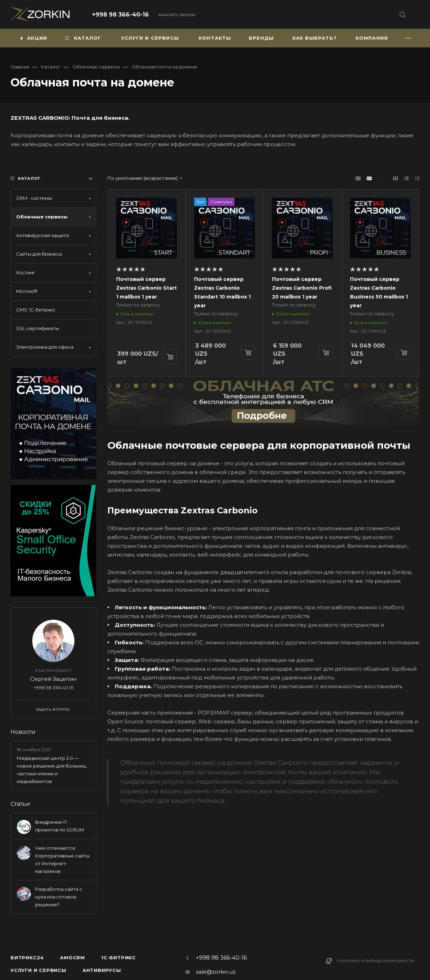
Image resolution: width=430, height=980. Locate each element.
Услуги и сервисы (38, 970)
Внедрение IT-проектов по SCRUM (59, 826)
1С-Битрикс (118, 958)
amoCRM (72, 958)
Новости (23, 732)
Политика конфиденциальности (376, 961)
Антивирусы (102, 970)
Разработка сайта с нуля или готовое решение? (59, 897)
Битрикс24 (27, 958)
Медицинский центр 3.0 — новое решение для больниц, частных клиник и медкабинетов (52, 770)
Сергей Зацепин (53, 679)
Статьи (20, 804)
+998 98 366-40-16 (120, 15)
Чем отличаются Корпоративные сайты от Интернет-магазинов (62, 860)
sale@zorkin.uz (216, 972)
